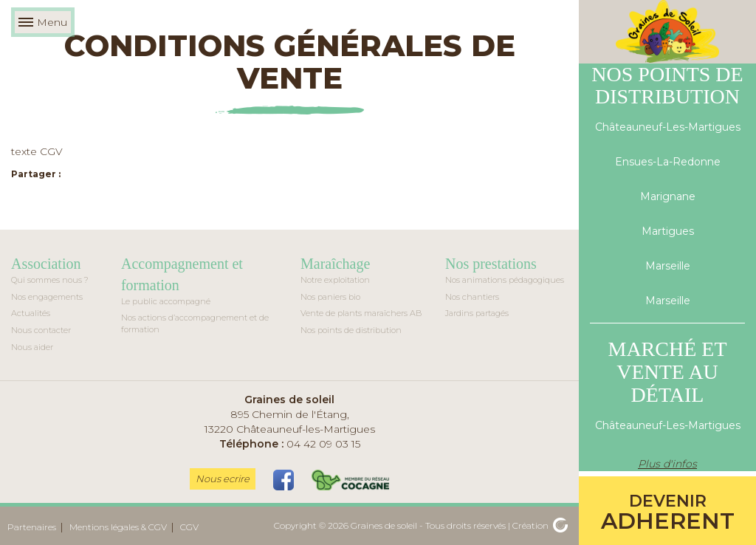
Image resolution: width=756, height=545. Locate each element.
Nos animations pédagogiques (505, 280)
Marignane (668, 196)
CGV (189, 527)
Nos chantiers (472, 297)
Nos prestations (491, 264)
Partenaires (32, 527)
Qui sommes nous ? (50, 280)
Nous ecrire (223, 479)
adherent (668, 513)
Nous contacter (41, 330)
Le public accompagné (166, 301)
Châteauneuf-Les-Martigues (668, 127)
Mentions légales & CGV (118, 527)
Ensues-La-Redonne (668, 162)
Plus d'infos (667, 464)
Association (46, 264)
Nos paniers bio (330, 297)
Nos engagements (47, 297)
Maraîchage (335, 264)
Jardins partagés (477, 313)
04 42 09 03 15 (290, 444)
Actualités (31, 313)
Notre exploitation (335, 280)
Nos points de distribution (351, 330)
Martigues (668, 231)
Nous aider (32, 347)
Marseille (668, 266)
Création (540, 525)
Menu (43, 22)
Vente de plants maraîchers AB (361, 313)
